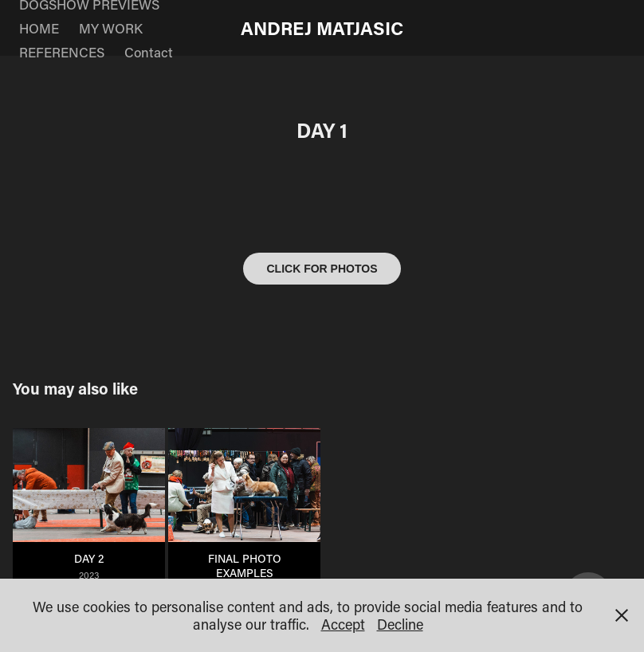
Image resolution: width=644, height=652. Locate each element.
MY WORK (111, 28)
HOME (39, 28)
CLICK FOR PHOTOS (322, 269)
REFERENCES (62, 52)
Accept (343, 624)
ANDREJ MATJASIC (322, 28)
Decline (400, 624)
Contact (149, 52)
